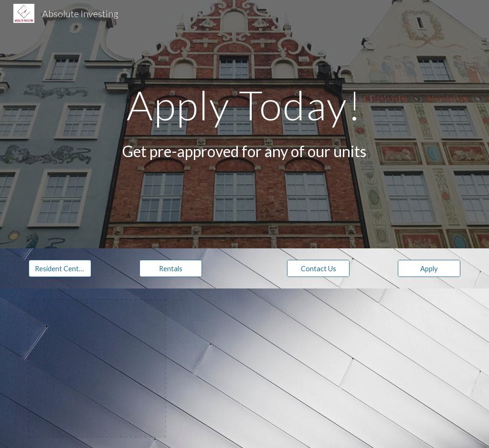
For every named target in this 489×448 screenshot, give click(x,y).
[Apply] (429, 268)
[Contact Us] (318, 268)
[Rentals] (171, 268)
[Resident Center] (60, 268)
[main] (244, 105)
